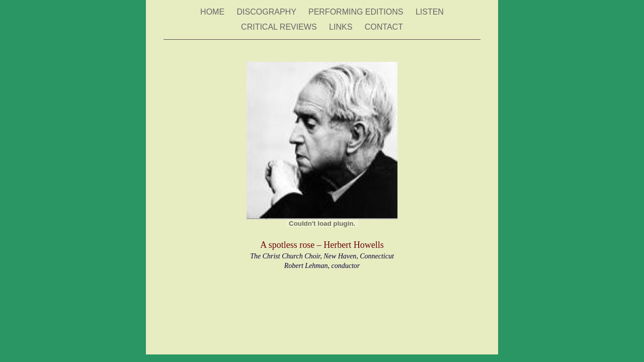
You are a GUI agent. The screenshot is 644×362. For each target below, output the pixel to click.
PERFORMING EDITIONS (357, 12)
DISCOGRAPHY (268, 12)
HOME (213, 12)
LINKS (342, 27)
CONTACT (384, 27)
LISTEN (430, 12)
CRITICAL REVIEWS (280, 27)
